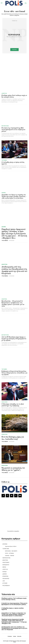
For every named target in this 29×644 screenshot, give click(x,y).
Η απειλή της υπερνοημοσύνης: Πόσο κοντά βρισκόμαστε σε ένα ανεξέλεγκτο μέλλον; (13, 130)
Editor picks (5, 126)
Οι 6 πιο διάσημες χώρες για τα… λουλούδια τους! (13, 438)
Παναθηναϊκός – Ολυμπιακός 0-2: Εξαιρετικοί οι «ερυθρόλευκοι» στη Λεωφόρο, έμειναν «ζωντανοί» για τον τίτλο (13, 304)
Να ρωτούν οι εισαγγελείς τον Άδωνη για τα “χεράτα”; (13, 469)
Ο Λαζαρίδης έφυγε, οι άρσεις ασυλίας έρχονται (13, 163)
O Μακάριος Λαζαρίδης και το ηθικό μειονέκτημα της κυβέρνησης (13, 405)
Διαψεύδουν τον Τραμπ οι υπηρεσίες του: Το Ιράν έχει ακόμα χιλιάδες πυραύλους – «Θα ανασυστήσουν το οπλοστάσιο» (14, 196)
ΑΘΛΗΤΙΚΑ (4, 264)
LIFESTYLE (4, 93)
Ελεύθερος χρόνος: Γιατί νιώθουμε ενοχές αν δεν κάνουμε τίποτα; (14, 96)
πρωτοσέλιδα (11, 531)
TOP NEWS (4, 160)
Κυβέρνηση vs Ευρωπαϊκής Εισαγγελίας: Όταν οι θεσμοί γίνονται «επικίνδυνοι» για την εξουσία (14, 373)
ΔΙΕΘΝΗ (4, 193)
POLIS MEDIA (5, 240)
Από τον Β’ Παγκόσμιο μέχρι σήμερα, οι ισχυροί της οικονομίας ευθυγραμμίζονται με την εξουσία (14, 339)
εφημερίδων (17, 531)
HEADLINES (4, 402)
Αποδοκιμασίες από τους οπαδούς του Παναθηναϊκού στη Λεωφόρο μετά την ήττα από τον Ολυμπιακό (14, 270)
